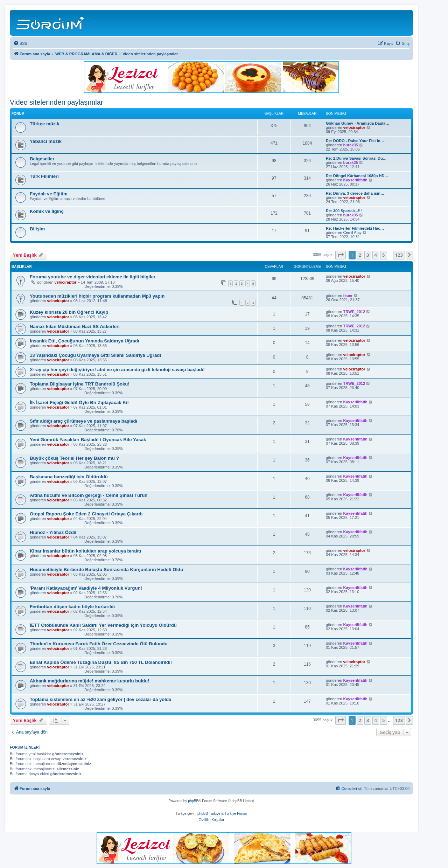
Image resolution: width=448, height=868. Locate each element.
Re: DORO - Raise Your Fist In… (355, 141)
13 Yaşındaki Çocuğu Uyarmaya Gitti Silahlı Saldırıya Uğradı (95, 355)
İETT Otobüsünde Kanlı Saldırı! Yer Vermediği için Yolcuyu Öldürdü (103, 625)
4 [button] (376, 255)
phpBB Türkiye (209, 814)
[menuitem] (20, 43)
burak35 (351, 145)
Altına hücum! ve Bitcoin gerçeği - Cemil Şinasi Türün (89, 495)
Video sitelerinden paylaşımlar (56, 102)
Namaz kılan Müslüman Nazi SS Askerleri (75, 327)
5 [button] (383, 255)
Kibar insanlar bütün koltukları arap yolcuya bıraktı (85, 551)
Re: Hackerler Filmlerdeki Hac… (355, 228)
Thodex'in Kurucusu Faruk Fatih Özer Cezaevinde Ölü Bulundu (99, 644)
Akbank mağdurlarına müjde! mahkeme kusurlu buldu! (89, 681)
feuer (348, 296)
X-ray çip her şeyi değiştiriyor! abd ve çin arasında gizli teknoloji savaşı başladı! (117, 370)
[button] (341, 255)
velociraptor (354, 127)
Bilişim (37, 229)
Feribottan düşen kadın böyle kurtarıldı (72, 607)
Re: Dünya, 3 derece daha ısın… (355, 193)
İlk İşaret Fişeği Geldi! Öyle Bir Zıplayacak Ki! (79, 402)
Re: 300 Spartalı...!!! (344, 211)
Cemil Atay (353, 232)
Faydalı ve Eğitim (49, 194)
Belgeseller (42, 159)
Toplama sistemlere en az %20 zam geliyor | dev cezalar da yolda (100, 699)
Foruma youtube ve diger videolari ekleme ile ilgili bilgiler (93, 277)
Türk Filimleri (44, 176)
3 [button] (368, 255)
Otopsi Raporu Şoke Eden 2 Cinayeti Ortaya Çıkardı (86, 514)
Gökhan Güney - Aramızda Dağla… (358, 123)
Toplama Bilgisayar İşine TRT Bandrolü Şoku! (80, 384)
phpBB (193, 801)
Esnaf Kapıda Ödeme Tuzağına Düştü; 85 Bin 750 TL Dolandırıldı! (101, 662)
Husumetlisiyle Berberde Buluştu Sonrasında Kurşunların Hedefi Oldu (106, 570)
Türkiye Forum (236, 814)
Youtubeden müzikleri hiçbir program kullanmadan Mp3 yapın (97, 296)
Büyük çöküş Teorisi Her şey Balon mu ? (74, 458)
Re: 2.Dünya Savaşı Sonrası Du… (356, 158)
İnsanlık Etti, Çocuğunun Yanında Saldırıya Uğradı (85, 341)
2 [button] (360, 255)
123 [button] (399, 255)
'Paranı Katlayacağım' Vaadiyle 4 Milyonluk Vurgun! (86, 588)
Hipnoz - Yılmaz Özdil (53, 532)
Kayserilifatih (355, 180)
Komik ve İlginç (47, 211)
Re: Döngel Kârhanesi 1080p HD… (357, 176)
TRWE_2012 (354, 312)
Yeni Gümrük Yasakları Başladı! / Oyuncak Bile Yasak (88, 440)
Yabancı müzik (46, 141)
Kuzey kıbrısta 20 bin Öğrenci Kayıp (69, 312)
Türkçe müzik (44, 124)
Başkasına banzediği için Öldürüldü (69, 477)
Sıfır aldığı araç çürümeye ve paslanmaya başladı (83, 421)
